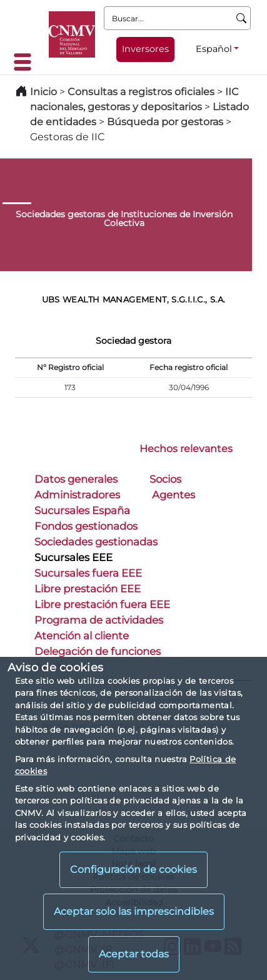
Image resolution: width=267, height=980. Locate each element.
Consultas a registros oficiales (141, 92)
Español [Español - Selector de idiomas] (214, 49)
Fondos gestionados (86, 526)
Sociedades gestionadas (96, 542)
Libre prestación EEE (88, 589)
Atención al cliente (82, 636)
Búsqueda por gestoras (165, 122)
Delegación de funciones (98, 651)
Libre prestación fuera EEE (102, 604)
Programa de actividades (99, 620)
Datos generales (76, 479)
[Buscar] (242, 18)
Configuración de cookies (133, 869)
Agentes (174, 495)
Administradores (77, 495)
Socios (165, 479)
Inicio (43, 92)
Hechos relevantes (186, 449)
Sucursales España (82, 510)
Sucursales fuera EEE (88, 573)
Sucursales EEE (73, 557)
